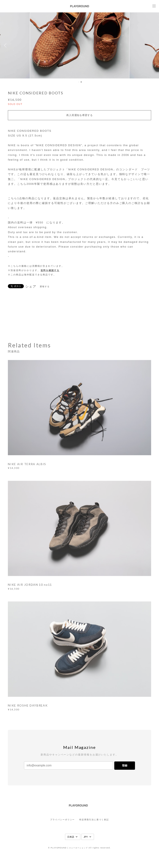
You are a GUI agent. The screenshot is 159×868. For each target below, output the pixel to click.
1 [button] (78, 82)
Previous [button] (6, 45)
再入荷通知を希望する (79, 115)
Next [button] (153, 45)
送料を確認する (50, 270)
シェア (31, 287)
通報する (45, 286)
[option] (80, 45)
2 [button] (81, 82)
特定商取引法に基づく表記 (94, 820)
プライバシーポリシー (62, 820)
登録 (125, 765)
